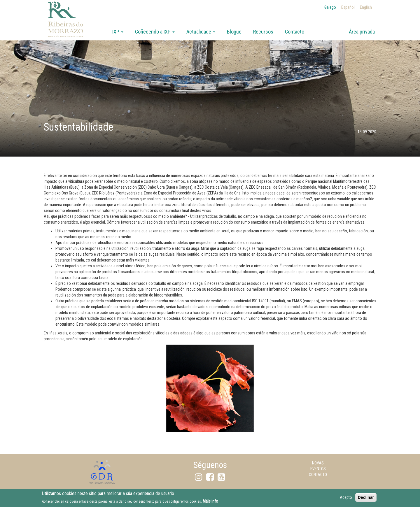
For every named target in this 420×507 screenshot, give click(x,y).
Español (348, 7)
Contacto (295, 32)
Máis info (210, 503)
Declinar (366, 499)
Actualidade (201, 32)
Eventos (318, 469)
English (366, 7)
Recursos (263, 32)
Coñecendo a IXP (155, 32)
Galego (330, 7)
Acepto (346, 499)
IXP (118, 32)
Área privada (362, 32)
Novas (318, 463)
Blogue (234, 32)
